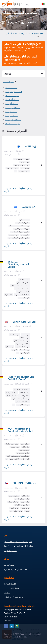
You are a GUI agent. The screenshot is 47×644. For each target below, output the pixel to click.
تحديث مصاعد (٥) (12, 95)
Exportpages (38, 33)
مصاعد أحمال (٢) (12, 100)
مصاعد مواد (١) (11, 116)
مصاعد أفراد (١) (12, 104)
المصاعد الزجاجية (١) (14, 91)
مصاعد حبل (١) (11, 112)
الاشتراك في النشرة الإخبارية (15, 569)
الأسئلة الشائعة (10, 584)
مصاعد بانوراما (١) (13, 108)
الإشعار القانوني (10, 551)
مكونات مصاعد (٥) (13, 124)
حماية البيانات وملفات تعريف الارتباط (19, 546)
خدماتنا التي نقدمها (11, 588)
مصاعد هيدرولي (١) (13, 120)
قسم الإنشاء (25, 33)
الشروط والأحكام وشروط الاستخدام (18, 542)
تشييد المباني (11, 33)
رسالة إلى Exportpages (13, 597)
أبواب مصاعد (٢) (12, 87)
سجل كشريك (9, 565)
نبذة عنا (7, 593)
